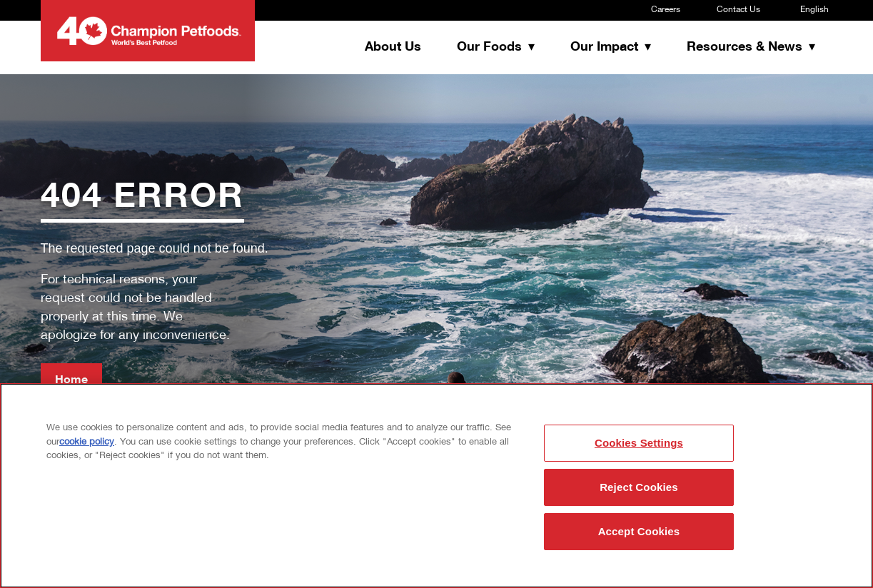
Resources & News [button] (746, 47)
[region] (436, 486)
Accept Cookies (639, 531)
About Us (393, 47)
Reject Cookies (639, 487)
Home (71, 380)
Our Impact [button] (606, 47)
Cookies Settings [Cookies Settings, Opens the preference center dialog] (639, 443)
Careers (666, 10)
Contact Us (738, 10)
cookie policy (87, 442)
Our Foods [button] (491, 47)
